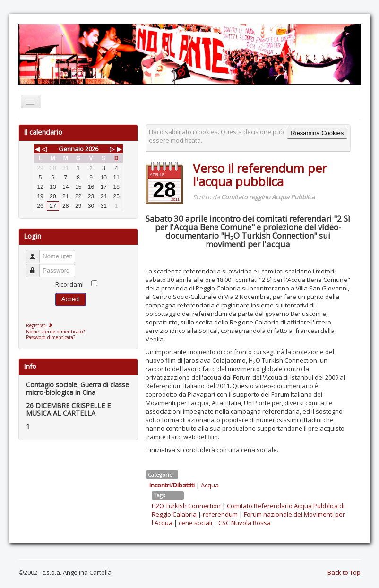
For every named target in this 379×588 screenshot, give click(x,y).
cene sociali (195, 523)
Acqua (210, 485)
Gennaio (71, 149)
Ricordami (69, 284)
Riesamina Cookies (317, 133)
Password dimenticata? (51, 337)
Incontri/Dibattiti (172, 485)
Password (37, 267)
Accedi (71, 299)
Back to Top (344, 572)
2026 (92, 149)
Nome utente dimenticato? (55, 332)
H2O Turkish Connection (186, 506)
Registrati (40, 325)
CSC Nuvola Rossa (245, 523)
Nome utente (37, 252)
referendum (220, 514)
